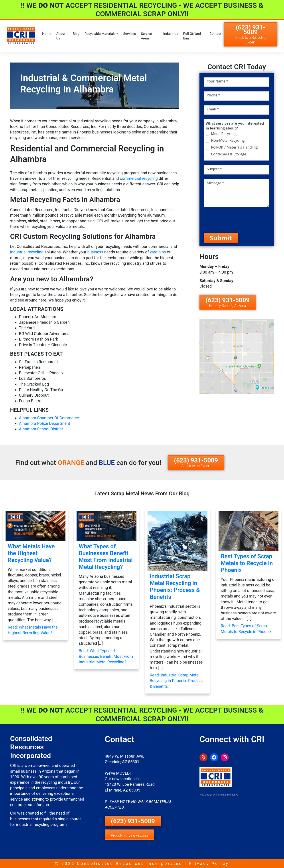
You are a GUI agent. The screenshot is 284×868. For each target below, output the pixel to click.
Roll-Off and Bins (192, 36)
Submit (221, 238)
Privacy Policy (209, 863)
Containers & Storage (226, 154)
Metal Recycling (221, 134)
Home (47, 34)
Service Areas (146, 36)
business (95, 252)
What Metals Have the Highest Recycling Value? (31, 553)
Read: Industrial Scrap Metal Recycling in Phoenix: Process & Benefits (176, 681)
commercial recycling (139, 178)
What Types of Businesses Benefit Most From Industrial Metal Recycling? (106, 557)
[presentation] (238, 220)
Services (129, 34)
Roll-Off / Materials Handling (232, 147)
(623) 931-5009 (251, 34)
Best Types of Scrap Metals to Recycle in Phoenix (247, 563)
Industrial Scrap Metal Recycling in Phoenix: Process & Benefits (175, 587)
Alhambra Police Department (45, 423)
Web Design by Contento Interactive (219, 795)
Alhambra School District (41, 429)
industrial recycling (27, 252)
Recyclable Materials (100, 34)
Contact (215, 34)
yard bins (158, 252)
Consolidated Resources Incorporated (130, 863)
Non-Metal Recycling (225, 140)
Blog (76, 34)
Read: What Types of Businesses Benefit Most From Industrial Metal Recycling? (106, 656)
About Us (61, 36)
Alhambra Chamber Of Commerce (49, 418)
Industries (171, 34)
